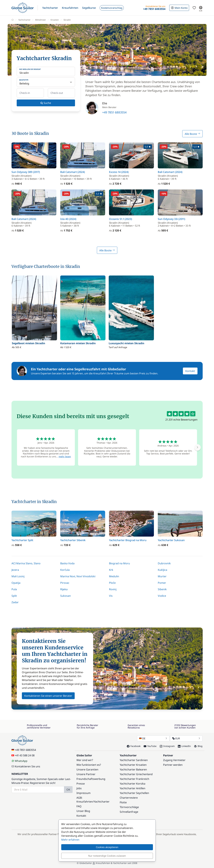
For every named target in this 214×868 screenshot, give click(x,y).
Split (14, 596)
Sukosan (66, 596)
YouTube (150, 746)
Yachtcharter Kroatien (133, 765)
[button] (50, 8)
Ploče (112, 583)
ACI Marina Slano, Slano (26, 563)
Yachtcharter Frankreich (134, 779)
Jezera (15, 570)
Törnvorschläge (129, 807)
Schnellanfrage (129, 812)
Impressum (84, 793)
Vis (111, 596)
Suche (46, 103)
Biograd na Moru (119, 563)
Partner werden (173, 765)
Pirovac (65, 583)
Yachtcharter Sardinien (134, 760)
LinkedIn (184, 746)
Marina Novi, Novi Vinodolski (78, 576)
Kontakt (190, 371)
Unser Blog (83, 811)
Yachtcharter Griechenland (136, 774)
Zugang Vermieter (174, 760)
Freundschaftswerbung (91, 779)
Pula (14, 589)
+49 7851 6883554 (114, 112)
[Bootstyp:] (46, 82)
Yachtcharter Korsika (133, 784)
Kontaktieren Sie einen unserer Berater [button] (48, 696)
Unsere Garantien (87, 769)
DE (153, 738)
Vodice (162, 596)
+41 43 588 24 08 (23, 755)
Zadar (15, 602)
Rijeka (64, 589)
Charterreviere (129, 798)
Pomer (162, 583)
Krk (111, 570)
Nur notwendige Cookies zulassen (107, 856)
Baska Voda (67, 563)
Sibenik (162, 589)
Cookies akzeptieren (107, 847)
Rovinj (113, 589)
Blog (198, 746)
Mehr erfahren (70, 840)
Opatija (16, 583)
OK (68, 790)
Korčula (65, 570)
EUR (186, 738)
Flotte (123, 802)
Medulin (114, 576)
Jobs (79, 788)
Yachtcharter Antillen (133, 788)
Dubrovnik (164, 563)
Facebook (134, 746)
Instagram (167, 746)
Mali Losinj (18, 576)
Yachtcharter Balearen (133, 769)
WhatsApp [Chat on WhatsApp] (19, 761)
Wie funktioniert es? (89, 765)
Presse (81, 784)
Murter (162, 576)
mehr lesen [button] (65, 456)
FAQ (79, 806)
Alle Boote (192, 134)
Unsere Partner (86, 774)
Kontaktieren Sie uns (26, 766)
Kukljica (162, 570)
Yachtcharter (102, 802)
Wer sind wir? (85, 760)
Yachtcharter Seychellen (134, 793)
